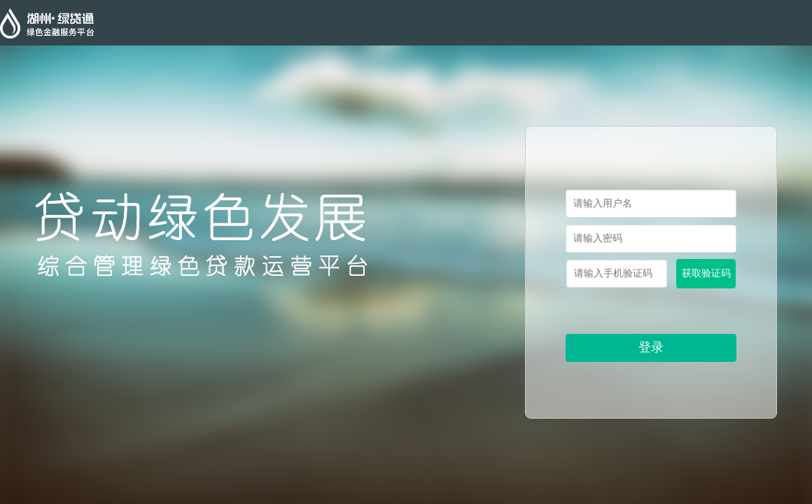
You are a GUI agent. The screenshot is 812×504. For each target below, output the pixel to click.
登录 (651, 347)
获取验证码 (706, 273)
